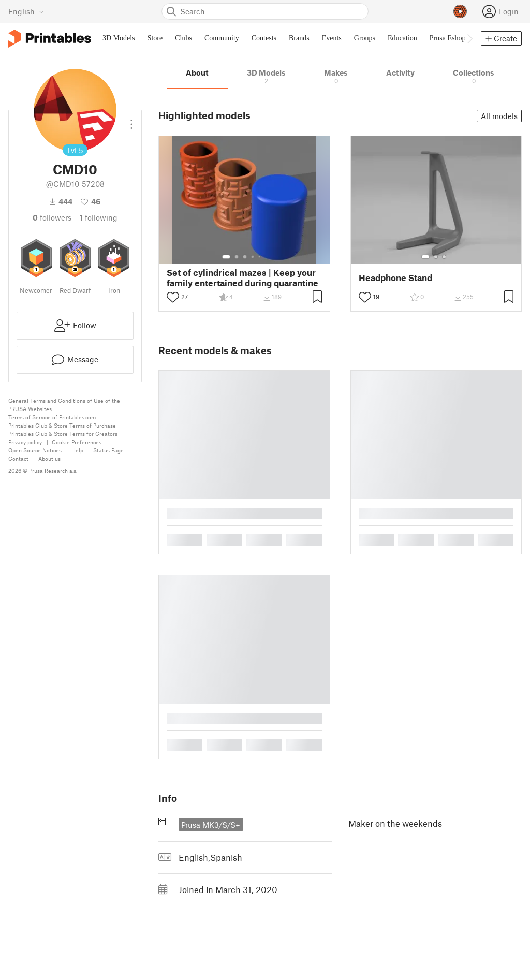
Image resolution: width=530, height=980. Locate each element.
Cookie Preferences (77, 442)
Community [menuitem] (222, 38)
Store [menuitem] (155, 38)
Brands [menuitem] (299, 38)
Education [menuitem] (402, 38)
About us (49, 458)
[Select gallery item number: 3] (245, 257)
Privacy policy (25, 442)
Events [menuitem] (332, 38)
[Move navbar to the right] (469, 38)
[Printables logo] (50, 39)
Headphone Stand (395, 278)
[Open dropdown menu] (131, 120)
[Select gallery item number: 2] (237, 257)
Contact (18, 458)
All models (499, 116)
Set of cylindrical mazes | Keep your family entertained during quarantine (242, 277)
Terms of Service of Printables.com (52, 417)
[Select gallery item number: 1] (226, 257)
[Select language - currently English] (26, 11)
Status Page (108, 450)
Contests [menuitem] (264, 38)
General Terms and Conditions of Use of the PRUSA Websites (64, 405)
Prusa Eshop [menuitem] (448, 38)
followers (52, 217)
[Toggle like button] (173, 297)
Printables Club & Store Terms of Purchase (62, 425)
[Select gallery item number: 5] (260, 257)
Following (99, 217)
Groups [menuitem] (365, 38)
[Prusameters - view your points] (460, 11)
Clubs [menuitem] (183, 38)
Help (77, 450)
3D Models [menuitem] (119, 38)
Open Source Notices (35, 450)
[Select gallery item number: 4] (253, 257)
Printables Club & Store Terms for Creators (63, 434)
